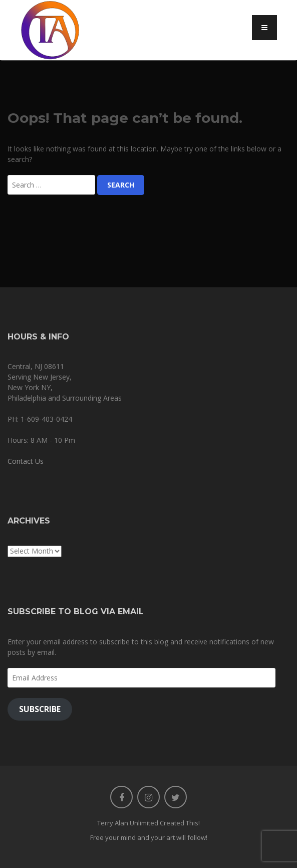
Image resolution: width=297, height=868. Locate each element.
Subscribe (40, 709)
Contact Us (26, 461)
